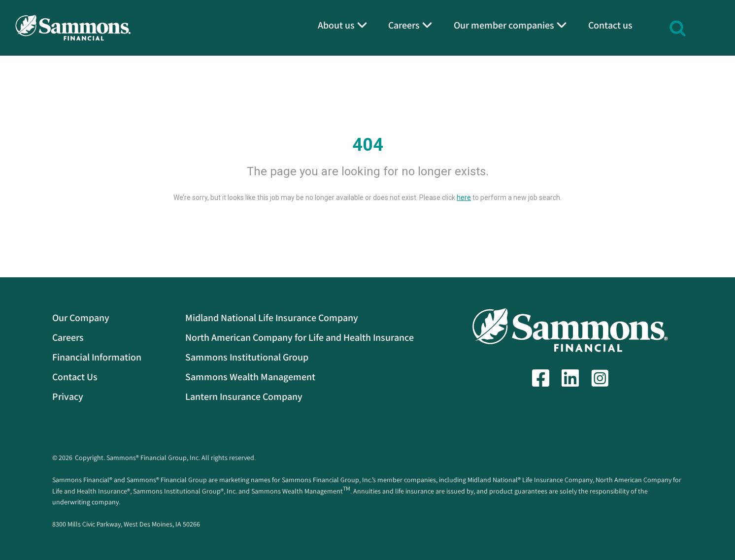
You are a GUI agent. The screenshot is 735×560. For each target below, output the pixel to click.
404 (368, 145)
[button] (678, 27)
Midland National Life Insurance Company (272, 318)
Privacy (68, 396)
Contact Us (75, 377)
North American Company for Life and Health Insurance (300, 337)
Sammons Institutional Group (247, 357)
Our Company (81, 318)
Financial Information (97, 357)
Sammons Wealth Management (250, 377)
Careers (68, 337)
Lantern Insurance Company (244, 396)
